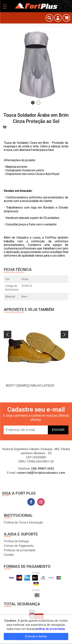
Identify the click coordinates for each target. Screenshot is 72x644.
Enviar (58, 430)
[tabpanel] (36, 65)
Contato (9, 555)
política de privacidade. (50, 629)
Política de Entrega (16, 541)
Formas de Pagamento (19, 546)
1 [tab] (33, 103)
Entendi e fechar (36, 636)
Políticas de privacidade (20, 550)
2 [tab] (38, 103)
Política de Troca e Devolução (23, 522)
